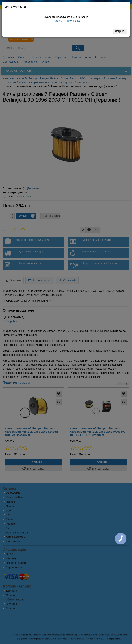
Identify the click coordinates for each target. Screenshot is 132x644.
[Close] (126, 6)
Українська (73, 21)
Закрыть (120, 31)
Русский (57, 21)
